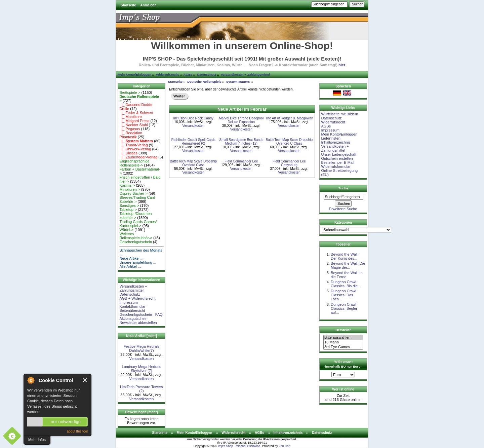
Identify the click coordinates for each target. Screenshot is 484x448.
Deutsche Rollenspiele (204, 82)
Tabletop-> (128, 210)
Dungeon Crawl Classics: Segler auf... (344, 308)
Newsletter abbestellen (138, 323)
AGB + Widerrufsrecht (137, 298)
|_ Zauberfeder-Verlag (138, 157)
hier (342, 65)
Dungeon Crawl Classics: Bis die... (346, 284)
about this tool (77, 431)
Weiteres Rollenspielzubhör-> (136, 236)
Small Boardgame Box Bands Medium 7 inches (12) (241, 142)
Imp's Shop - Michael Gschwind (239, 446)
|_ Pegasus (130, 129)
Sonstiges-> (129, 206)
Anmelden (148, 5)
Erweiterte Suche (343, 209)
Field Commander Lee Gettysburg (289, 163)
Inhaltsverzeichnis (336, 142)
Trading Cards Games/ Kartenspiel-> (138, 224)
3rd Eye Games (343, 347)
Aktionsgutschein (133, 319)
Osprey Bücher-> (133, 193)
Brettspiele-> (130, 92)
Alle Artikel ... (130, 266)
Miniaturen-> (130, 189)
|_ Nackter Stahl (133, 125)
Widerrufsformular (336, 166)
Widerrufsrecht (167, 74)
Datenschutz (206, 74)
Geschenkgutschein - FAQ (141, 314)
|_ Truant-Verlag (133, 145)
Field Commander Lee (241, 161)
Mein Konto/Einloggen (134, 74)
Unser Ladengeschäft (339, 154)
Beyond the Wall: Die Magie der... (348, 265)
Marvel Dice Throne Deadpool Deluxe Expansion (241, 120)
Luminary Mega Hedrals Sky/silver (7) (142, 369)
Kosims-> (127, 185)
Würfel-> (126, 230)
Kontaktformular (132, 306)
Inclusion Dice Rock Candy (194, 118)
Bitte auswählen (343, 338)
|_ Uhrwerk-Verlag (135, 149)
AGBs (188, 74)
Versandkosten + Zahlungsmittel (245, 74)
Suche (343, 188)
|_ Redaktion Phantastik (131, 135)
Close (85, 380)
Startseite (128, 5)
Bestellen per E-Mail (337, 162)
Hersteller (343, 330)
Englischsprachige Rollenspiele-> (134, 163)
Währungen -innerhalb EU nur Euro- (343, 364)
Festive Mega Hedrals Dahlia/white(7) (142, 348)
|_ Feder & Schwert (136, 113)
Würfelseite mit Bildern (339, 114)
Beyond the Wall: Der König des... (345, 256)
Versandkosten (142, 359)
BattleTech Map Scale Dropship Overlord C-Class (289, 142)
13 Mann (343, 342)
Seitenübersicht (132, 310)
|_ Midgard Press (134, 121)
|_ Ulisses (128, 153)
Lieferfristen (331, 138)
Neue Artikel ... (131, 258)
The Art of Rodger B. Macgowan (289, 118)
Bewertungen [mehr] (141, 412)
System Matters (238, 82)
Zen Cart (285, 446)
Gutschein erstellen (337, 158)
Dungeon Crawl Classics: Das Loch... (344, 295)
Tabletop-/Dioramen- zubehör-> (136, 216)
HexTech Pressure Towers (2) (142, 389)
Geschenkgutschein (136, 242)
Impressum (128, 302)
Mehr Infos (37, 440)
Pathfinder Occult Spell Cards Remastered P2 (193, 142)
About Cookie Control (31, 380)
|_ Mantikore (130, 117)
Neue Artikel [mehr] (142, 336)
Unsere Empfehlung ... (138, 262)
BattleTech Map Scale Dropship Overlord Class (194, 163)
